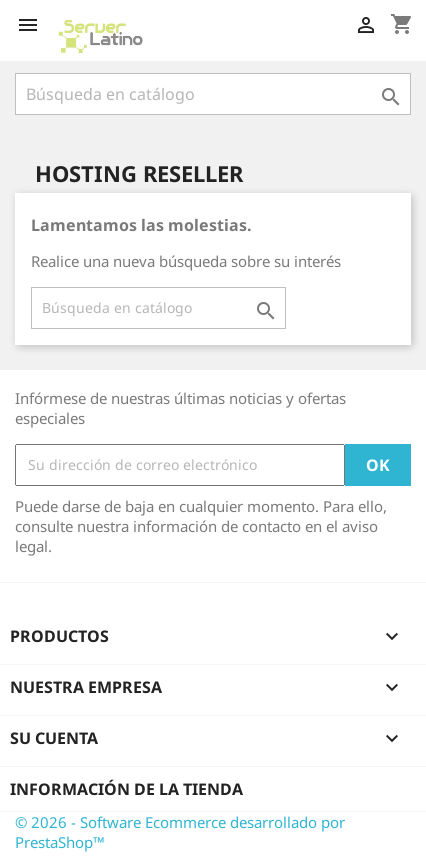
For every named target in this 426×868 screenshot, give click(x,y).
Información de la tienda (126, 789)
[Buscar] (213, 94)
